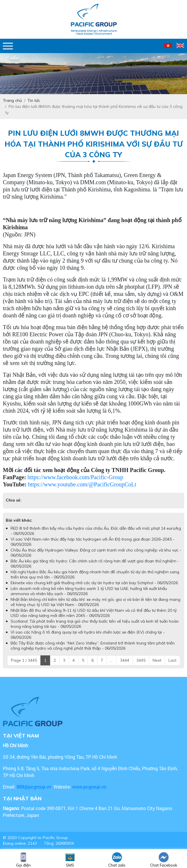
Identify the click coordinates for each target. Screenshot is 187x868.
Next (157, 660)
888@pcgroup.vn (34, 787)
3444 (125, 660)
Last (172, 660)
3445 (141, 660)
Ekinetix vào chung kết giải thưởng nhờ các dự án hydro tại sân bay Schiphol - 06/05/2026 (94, 583)
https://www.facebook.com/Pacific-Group (75, 477)
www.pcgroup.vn (90, 787)
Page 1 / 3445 (24, 660)
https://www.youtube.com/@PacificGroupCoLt (82, 484)
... (112, 660)
